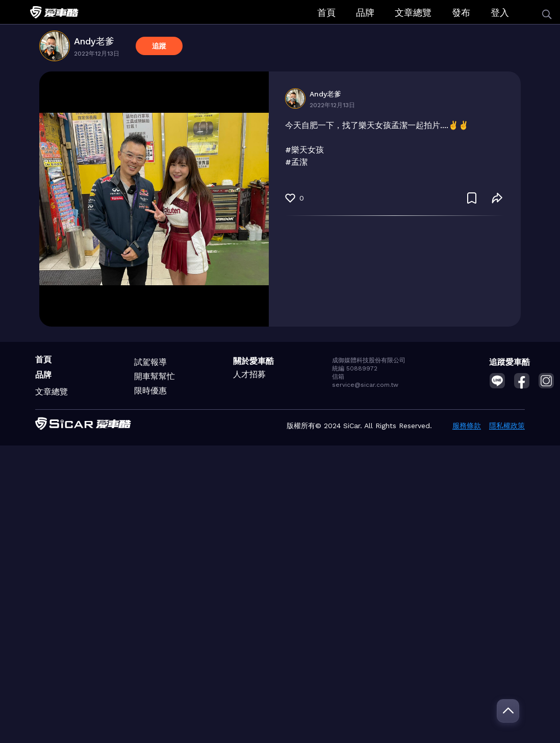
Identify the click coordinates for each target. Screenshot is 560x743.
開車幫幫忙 (155, 376)
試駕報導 (150, 362)
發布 (461, 13)
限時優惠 (150, 391)
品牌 (365, 13)
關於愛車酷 (253, 361)
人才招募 (249, 374)
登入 (500, 13)
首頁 (326, 13)
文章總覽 (413, 13)
